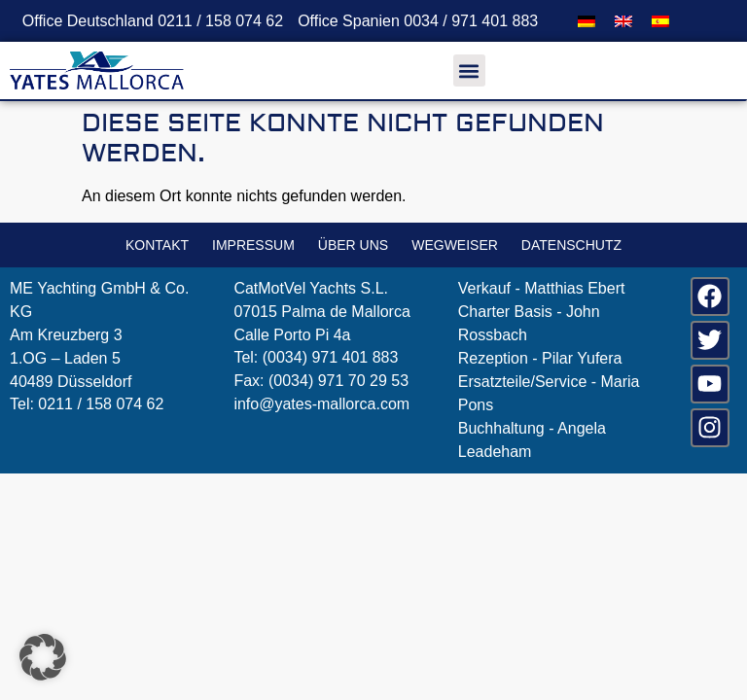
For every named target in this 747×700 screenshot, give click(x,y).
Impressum (253, 245)
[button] (469, 70)
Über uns (353, 245)
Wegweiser (455, 245)
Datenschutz (571, 245)
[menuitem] (587, 21)
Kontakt (157, 245)
